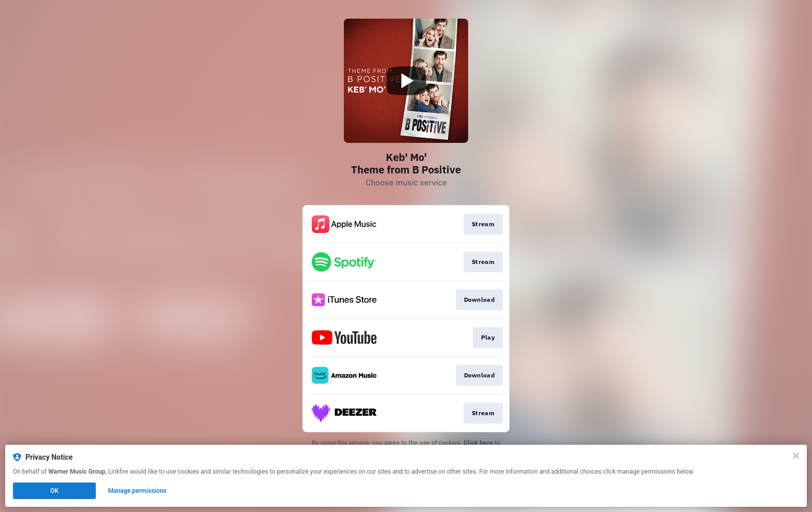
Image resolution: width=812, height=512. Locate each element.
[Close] (796, 456)
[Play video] (406, 81)
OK (54, 491)
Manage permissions (137, 491)
